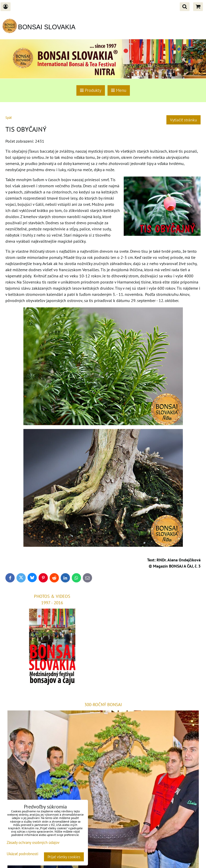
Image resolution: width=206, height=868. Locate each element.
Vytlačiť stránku (183, 120)
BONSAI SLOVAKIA (47, 27)
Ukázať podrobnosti (23, 854)
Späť (8, 118)
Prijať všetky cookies (64, 857)
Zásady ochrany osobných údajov (33, 842)
